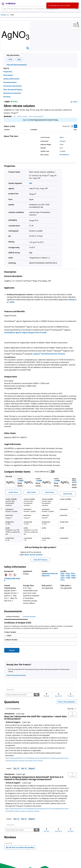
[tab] (5, 15)
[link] (10, 690)
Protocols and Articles (13, 86)
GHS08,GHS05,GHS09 (12, 580)
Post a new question (66, 702)
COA (10, 59)
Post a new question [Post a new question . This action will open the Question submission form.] (36, 116)
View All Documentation (17, 65)
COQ (19, 59)
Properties (8, 72)
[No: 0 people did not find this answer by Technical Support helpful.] (24, 769)
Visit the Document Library (16, 675)
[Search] (77, 9)
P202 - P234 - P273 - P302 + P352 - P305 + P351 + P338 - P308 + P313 (69, 577)
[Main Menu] (3, 4)
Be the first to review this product (21, 848)
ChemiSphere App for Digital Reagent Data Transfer (26, 332)
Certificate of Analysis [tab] (13, 617)
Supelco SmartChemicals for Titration (49, 354)
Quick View (13, 492)
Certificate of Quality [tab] (29, 617)
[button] (73, 715)
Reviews (7, 97)
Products (4, 15)
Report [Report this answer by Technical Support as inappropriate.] (32, 768)
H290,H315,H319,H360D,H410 (50, 575)
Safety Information (11, 79)
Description (8, 75)
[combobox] (40, 9)
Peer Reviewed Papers (13, 90)
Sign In (25, 120)
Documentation (10, 82)
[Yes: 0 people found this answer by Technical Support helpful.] (16, 769)
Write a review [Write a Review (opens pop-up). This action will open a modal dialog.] (22, 116)
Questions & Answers (12, 93)
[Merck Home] (11, 4)
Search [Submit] (12, 650)
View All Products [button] (40, 560)
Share (74, 102)
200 (31, 183)
